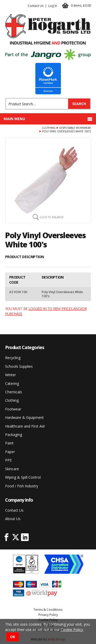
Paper (10, 452)
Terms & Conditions (48, 610)
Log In (53, 6)
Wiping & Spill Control (23, 477)
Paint (9, 443)
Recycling (13, 358)
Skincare (12, 469)
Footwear (13, 409)
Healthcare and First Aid (25, 426)
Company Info (19, 500)
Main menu (48, 119)
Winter (10, 375)
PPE (8, 460)
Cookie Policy (72, 630)
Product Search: (5, 98)
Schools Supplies (19, 366)
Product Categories (24, 347)
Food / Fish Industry (22, 486)
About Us (13, 519)
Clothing (49, 128)
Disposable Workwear (75, 128)
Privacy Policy (48, 615)
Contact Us (36, 6)
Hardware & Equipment (24, 417)
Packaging (14, 435)
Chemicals (14, 392)
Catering (12, 383)
